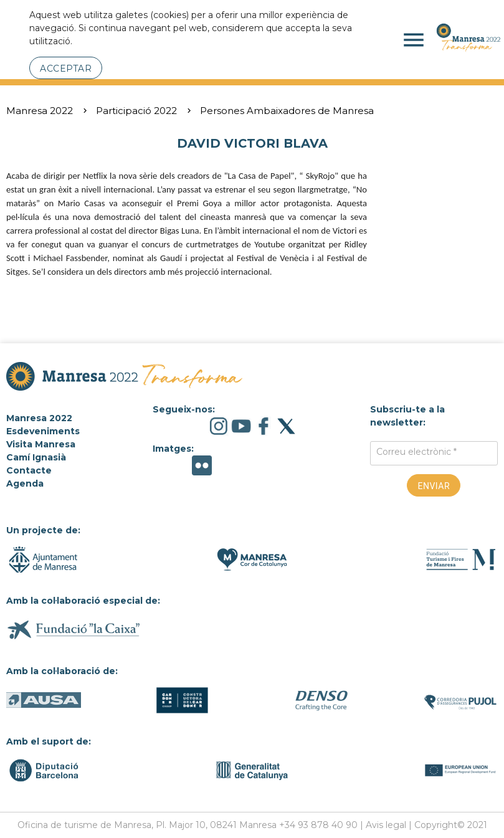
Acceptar (66, 69)
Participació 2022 (136, 111)
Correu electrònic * (416, 452)
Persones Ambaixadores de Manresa (287, 111)
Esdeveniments (43, 431)
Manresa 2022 (40, 111)
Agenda (25, 483)
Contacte (29, 470)
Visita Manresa (41, 444)
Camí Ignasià (36, 457)
